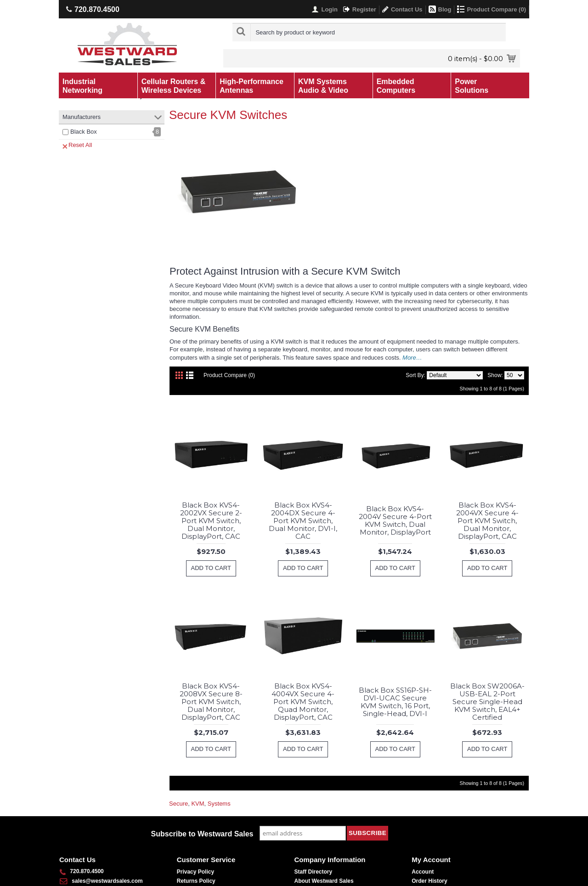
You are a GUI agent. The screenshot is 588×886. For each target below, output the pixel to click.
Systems (219, 804)
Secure (178, 804)
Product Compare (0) (229, 375)
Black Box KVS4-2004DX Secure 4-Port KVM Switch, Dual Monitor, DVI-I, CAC (303, 521)
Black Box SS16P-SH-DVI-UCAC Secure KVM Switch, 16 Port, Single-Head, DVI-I (395, 702)
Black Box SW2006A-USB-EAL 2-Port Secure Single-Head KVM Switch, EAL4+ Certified (487, 702)
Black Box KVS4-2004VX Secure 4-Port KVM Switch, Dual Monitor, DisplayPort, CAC (487, 521)
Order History (429, 881)
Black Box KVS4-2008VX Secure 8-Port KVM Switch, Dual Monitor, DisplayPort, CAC (211, 702)
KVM (198, 804)
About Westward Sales (324, 881)
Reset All (77, 145)
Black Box (84, 132)
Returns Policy (196, 881)
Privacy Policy (195, 872)
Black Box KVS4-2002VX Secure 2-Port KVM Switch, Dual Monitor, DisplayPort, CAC (211, 521)
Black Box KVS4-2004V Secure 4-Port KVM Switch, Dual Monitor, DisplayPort (395, 520)
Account (423, 872)
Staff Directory (314, 872)
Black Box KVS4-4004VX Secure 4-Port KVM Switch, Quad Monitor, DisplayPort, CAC (303, 702)
